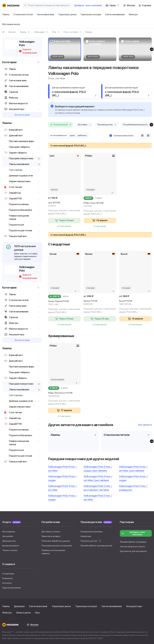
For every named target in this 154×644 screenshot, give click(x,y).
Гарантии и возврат (51, 536)
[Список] (148, 135)
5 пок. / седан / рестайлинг (97, 43)
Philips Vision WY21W (100, 205)
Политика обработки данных (56, 541)
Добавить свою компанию (133, 533)
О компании (8, 574)
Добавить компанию (88, 5)
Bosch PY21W (136, 303)
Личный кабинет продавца (133, 542)
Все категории (22, 115)
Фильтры (7, 613)
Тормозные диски (61, 606)
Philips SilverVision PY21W (64, 395)
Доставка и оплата (51, 532)
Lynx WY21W (64, 204)
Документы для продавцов (133, 551)
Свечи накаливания (112, 606)
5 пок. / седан (132, 41)
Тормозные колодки (86, 606)
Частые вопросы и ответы (132, 546)
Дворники (19, 606)
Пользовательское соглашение (57, 546)
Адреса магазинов (12, 588)
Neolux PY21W (100, 303)
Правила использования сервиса (53, 552)
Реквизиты (7, 578)
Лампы (6, 606)
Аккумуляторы (134, 606)
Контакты (7, 583)
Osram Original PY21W (64, 303)
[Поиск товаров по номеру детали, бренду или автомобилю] (47, 5)
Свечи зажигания (38, 606)
